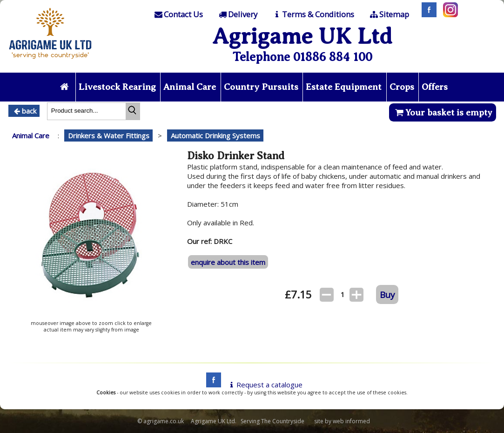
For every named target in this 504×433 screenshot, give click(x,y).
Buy (387, 294)
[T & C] (313, 14)
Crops (402, 87)
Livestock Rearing (117, 87)
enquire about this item (228, 262)
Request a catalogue (265, 385)
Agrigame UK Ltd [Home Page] (302, 36)
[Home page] (50, 61)
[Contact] (178, 14)
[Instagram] (448, 14)
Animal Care (190, 87)
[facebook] (211, 385)
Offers (435, 87)
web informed (351, 421)
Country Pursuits (261, 87)
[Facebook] (427, 14)
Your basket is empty (442, 112)
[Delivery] (237, 14)
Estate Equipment (344, 87)
